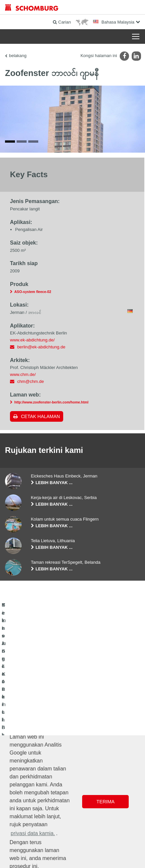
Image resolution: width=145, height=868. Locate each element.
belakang (18, 56)
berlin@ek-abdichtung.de (41, 393)
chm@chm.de (31, 428)
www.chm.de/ (23, 421)
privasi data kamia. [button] (33, 833)
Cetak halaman (40, 463)
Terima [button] (105, 802)
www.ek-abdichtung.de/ (32, 386)
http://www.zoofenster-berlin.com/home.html (51, 448)
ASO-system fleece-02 (33, 338)
